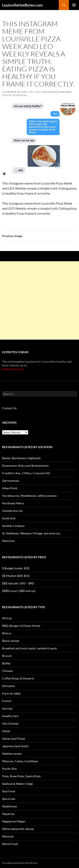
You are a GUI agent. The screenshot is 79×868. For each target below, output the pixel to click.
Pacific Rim (9, 769)
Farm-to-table (11, 693)
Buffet (6, 663)
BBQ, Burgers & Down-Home (21, 626)
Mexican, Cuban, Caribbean (20, 761)
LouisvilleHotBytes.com (22, 5)
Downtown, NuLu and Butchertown (25, 466)
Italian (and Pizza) (13, 739)
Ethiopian (8, 686)
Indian (6, 731)
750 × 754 (34, 92)
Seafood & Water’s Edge (17, 784)
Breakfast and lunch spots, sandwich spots (29, 648)
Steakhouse (9, 806)
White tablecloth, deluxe (18, 829)
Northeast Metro (13, 503)
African (7, 618)
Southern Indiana (13, 526)
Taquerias (8, 814)
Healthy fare (10, 716)
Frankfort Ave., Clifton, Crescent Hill (26, 473)
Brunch (7, 656)
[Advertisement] (39, 300)
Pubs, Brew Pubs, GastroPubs (21, 776)
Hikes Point (10, 488)
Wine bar (8, 836)
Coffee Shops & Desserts (18, 678)
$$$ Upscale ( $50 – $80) (18, 583)
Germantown (11, 481)
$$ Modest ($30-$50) (16, 576)
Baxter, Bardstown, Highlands (21, 458)
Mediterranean (12, 754)
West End (8, 541)
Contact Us (9, 408)
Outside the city (12, 511)
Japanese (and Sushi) (15, 746)
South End (9, 518)
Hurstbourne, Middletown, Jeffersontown (29, 496)
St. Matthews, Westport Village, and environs (31, 533)
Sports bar (9, 799)
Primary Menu (74, 5)
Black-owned (11, 641)
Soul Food (9, 791)
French (7, 701)
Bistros (7, 633)
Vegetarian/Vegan (14, 821)
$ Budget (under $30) (16, 568)
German (7, 708)
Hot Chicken (10, 723)
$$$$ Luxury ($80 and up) (19, 591)
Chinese (7, 671)
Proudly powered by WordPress (20, 863)
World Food (10, 844)
